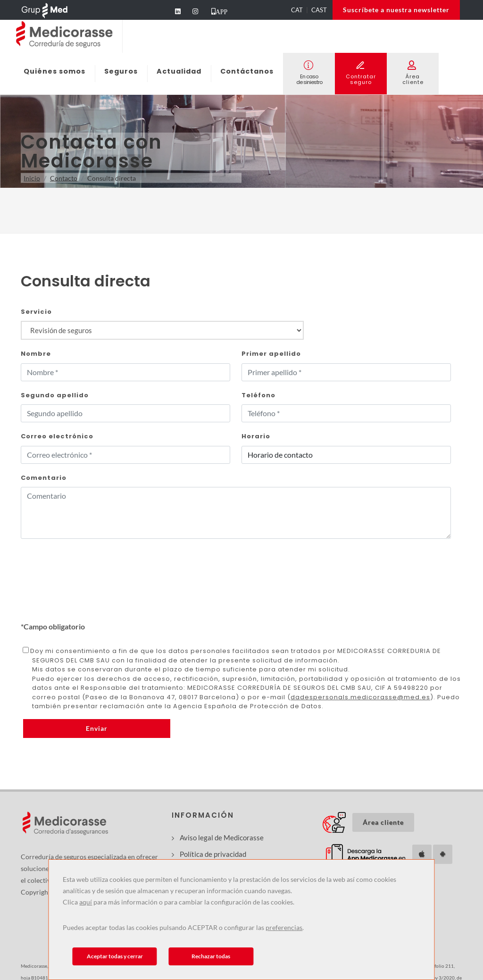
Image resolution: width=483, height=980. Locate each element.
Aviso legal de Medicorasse (222, 838)
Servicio (36, 312)
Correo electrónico (57, 436)
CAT (297, 10)
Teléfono (258, 395)
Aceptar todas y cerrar (115, 956)
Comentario (44, 478)
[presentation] (92, 603)
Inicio (32, 178)
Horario (256, 436)
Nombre (36, 354)
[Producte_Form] (162, 330)
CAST (319, 10)
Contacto (64, 178)
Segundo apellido (55, 395)
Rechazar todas (211, 956)
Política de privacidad (213, 854)
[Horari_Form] (346, 455)
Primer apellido (271, 354)
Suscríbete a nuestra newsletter (396, 10)
